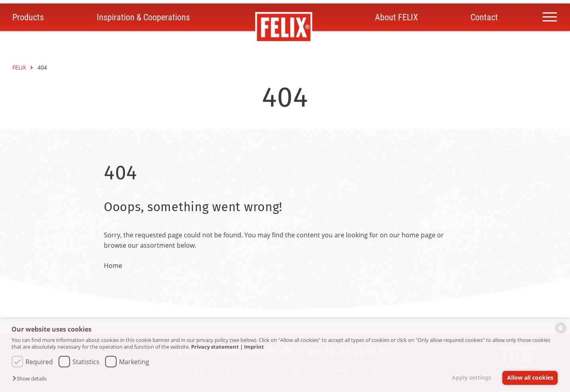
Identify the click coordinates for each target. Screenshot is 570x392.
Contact (484, 17)
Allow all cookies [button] (530, 377)
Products (28, 17)
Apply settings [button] (471, 377)
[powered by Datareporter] (561, 333)
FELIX (20, 67)
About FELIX (396, 17)
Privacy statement (215, 347)
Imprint (254, 347)
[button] (31, 379)
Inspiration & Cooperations (143, 17)
